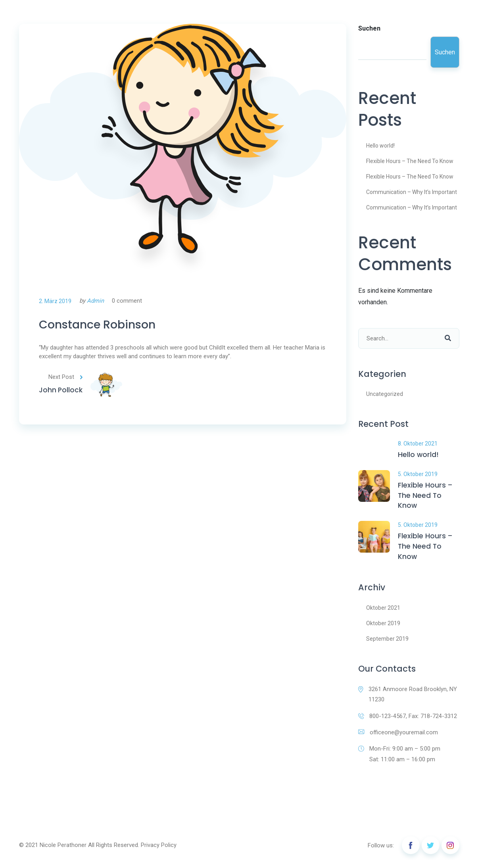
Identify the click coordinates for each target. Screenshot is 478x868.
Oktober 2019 (383, 626)
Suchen (369, 28)
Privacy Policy (159, 849)
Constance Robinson (105, 326)
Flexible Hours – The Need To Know (410, 161)
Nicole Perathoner (63, 849)
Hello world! (380, 146)
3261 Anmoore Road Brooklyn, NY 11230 (408, 697)
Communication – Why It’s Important (412, 192)
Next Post (67, 380)
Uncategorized (385, 394)
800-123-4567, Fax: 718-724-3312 (408, 719)
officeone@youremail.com (398, 736)
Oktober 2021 (383, 611)
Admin (95, 301)
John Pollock (61, 393)
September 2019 (387, 641)
